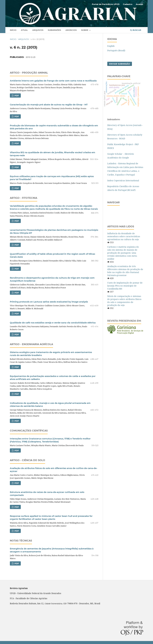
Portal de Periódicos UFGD (106, 4)
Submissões (54, 30)
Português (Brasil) (116, 50)
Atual (24, 30)
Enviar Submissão (120, 64)
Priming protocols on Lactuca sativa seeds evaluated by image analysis (49, 302)
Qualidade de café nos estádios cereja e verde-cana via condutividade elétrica (53, 323)
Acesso (139, 4)
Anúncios (71, 30)
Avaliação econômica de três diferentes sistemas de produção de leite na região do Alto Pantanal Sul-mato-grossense (125, 271)
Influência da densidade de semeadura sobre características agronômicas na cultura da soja (124, 236)
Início (13, 30)
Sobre (85, 30)
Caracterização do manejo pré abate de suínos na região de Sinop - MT (49, 105)
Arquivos (38, 30)
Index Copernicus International (123, 180)
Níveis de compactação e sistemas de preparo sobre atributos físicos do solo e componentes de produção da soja (124, 301)
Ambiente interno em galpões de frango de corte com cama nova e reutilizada (53, 81)
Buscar (136, 30)
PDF (16, 96)
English (111, 46)
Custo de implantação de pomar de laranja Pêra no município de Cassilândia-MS (125, 286)
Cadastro (128, 4)
